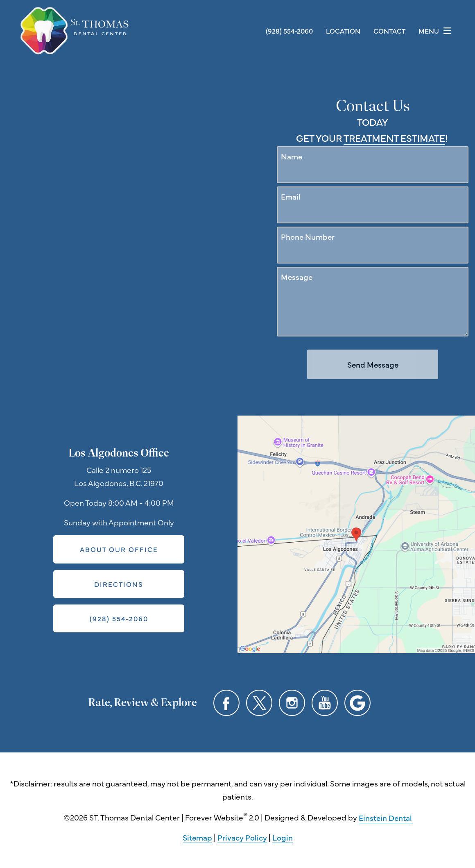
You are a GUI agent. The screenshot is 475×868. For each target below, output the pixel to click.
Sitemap (197, 837)
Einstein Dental (385, 818)
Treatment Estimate (394, 138)
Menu (437, 31)
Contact (389, 31)
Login (283, 837)
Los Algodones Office (119, 453)
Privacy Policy (242, 837)
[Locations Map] (356, 533)
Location (343, 31)
